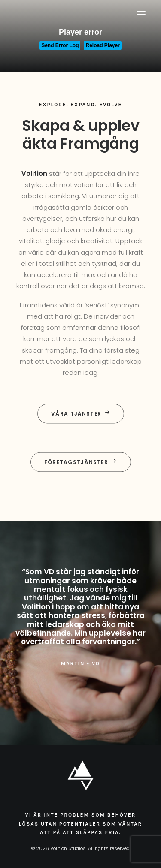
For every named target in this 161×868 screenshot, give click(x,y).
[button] (141, 12)
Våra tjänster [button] (81, 414)
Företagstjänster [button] (80, 462)
